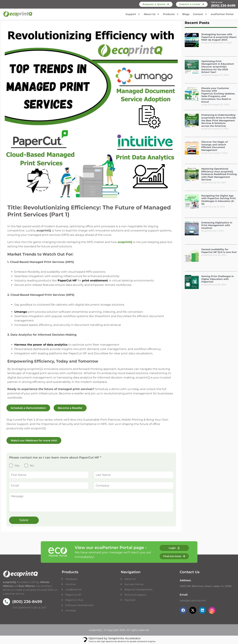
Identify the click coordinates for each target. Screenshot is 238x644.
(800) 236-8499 (223, 6)
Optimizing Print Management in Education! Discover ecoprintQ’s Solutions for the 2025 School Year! (218, 67)
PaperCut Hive (74, 600)
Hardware (72, 579)
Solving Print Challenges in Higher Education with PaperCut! (218, 279)
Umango (71, 610)
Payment (130, 600)
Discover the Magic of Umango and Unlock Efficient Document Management (215, 146)
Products (171, 14)
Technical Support (135, 595)
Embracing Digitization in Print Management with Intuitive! (217, 225)
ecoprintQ (125, 242)
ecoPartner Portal (222, 14)
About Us (152, 14)
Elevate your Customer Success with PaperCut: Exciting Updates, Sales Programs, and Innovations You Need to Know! (218, 95)
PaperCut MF (73, 595)
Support (133, 14)
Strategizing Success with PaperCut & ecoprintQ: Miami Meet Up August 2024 (219, 37)
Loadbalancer (74, 589)
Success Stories (134, 584)
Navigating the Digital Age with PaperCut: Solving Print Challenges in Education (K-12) (219, 200)
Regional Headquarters (138, 589)
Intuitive (70, 584)
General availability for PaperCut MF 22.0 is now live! (219, 251)
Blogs (186, 14)
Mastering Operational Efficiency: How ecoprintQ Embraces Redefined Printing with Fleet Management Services (219, 174)
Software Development (80, 605)
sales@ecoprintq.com (193, 600)
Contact (200, 14)
